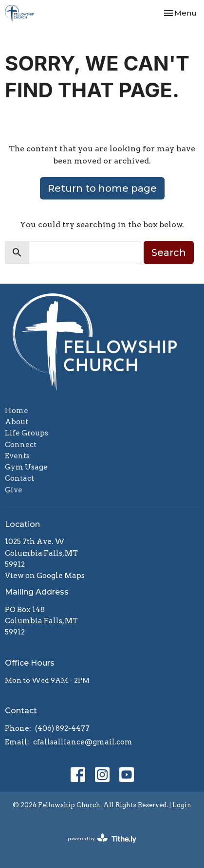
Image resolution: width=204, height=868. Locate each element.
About (17, 422)
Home (17, 411)
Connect (21, 445)
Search (169, 253)
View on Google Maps (45, 576)
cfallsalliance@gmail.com (83, 742)
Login (182, 805)
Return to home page (102, 188)
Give (14, 490)
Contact (19, 478)
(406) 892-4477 (62, 728)
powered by (102, 839)
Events (17, 456)
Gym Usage (26, 467)
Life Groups (27, 433)
